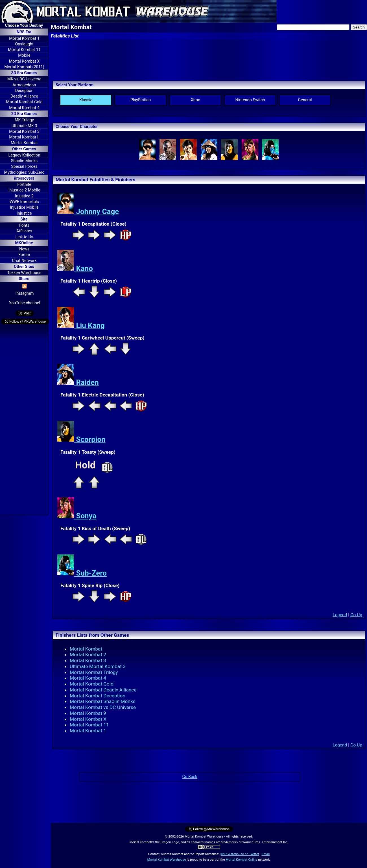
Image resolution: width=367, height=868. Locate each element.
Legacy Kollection (24, 155)
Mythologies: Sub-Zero (24, 172)
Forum (24, 255)
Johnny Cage (88, 212)
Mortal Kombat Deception (98, 696)
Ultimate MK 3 (24, 126)
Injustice (24, 213)
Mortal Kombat (24, 143)
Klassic (86, 100)
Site (24, 219)
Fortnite (24, 185)
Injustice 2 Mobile (24, 190)
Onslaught (24, 44)
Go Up (356, 615)
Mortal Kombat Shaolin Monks (103, 701)
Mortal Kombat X (24, 61)
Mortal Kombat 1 (24, 38)
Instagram (25, 293)
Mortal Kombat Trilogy (94, 672)
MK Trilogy (24, 120)
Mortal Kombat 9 (88, 713)
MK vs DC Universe (24, 79)
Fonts (24, 225)
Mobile (24, 55)
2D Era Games (24, 114)
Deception (24, 91)
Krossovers (24, 178)
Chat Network (24, 261)
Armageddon (24, 85)
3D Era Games (24, 73)
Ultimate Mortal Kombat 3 (98, 666)
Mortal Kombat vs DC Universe (103, 707)
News (24, 249)
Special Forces (24, 167)
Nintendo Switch (250, 100)
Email (266, 854)
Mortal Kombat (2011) (24, 67)
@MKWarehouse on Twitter (240, 854)
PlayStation (141, 100)
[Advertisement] (24, 420)
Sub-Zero (82, 573)
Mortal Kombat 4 (24, 108)
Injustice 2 (24, 196)
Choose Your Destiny (24, 26)
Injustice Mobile (24, 207)
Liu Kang (81, 325)
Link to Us (24, 237)
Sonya (77, 516)
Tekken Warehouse (24, 273)
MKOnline (24, 243)
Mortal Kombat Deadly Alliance (103, 690)
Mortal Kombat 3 (24, 132)
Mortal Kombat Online (241, 860)
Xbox (195, 100)
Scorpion (81, 439)
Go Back (190, 777)
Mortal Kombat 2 (88, 655)
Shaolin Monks (24, 161)
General (305, 100)
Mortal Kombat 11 (24, 50)
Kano (75, 268)
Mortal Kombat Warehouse (167, 860)
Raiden (78, 382)
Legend (340, 615)
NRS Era (24, 32)
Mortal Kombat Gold (24, 102)
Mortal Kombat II (24, 137)
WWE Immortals (24, 202)
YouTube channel (25, 303)
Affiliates (24, 231)
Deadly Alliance (24, 96)
